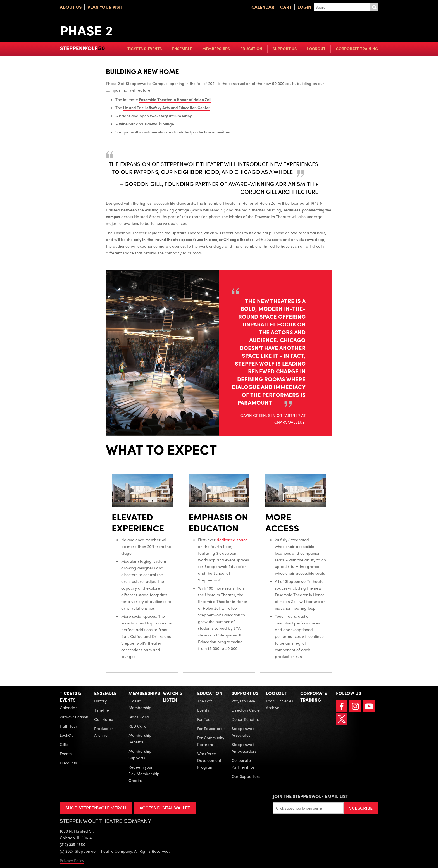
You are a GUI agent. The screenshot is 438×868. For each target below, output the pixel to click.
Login (304, 7)
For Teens (206, 719)
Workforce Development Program (209, 760)
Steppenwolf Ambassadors (244, 748)
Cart (286, 7)
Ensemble (182, 49)
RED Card (138, 726)
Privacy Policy (72, 860)
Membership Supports (140, 754)
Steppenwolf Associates (243, 732)
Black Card (139, 717)
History (100, 701)
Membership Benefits (140, 738)
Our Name (104, 719)
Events (66, 753)
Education (251, 49)
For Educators (210, 728)
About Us (71, 7)
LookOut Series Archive (279, 704)
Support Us (285, 49)
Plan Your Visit (105, 7)
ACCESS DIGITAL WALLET (165, 808)
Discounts (68, 763)
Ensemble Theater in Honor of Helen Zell (175, 99)
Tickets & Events (145, 49)
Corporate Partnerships (243, 764)
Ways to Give (243, 701)
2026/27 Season (74, 717)
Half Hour (69, 726)
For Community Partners (211, 741)
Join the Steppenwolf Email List (310, 796)
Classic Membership (140, 704)
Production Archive (104, 732)
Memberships (216, 49)
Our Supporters (246, 776)
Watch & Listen (173, 696)
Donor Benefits (245, 719)
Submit (374, 7)
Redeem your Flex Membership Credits (144, 774)
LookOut (316, 49)
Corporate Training (357, 49)
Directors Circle (246, 710)
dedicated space (232, 540)
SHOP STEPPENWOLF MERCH (96, 808)
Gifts (64, 744)
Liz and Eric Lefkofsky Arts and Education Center (166, 108)
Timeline (102, 710)
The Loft (205, 701)
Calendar (263, 7)
